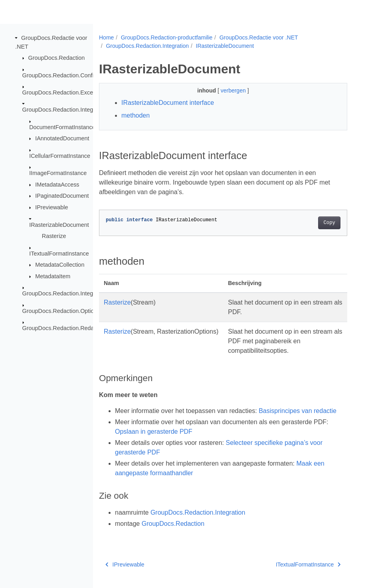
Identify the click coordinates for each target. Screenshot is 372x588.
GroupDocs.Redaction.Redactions (66, 328)
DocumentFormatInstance (62, 127)
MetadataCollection (60, 265)
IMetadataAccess (57, 185)
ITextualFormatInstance (59, 253)
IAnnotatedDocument (62, 138)
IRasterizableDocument (59, 224)
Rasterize (54, 236)
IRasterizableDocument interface (168, 103)
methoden (136, 115)
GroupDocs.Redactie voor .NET (259, 37)
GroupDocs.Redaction (57, 58)
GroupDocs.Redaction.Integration (65, 110)
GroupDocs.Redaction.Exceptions (65, 92)
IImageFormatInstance (58, 173)
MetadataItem (53, 276)
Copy (329, 223)
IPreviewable (51, 207)
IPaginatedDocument (62, 196)
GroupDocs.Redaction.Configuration (68, 75)
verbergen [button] (234, 90)
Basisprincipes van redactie (298, 411)
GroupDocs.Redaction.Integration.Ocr (70, 293)
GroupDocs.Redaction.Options (61, 311)
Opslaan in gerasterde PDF (154, 432)
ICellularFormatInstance (60, 156)
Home (106, 37)
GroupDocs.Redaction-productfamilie (167, 37)
